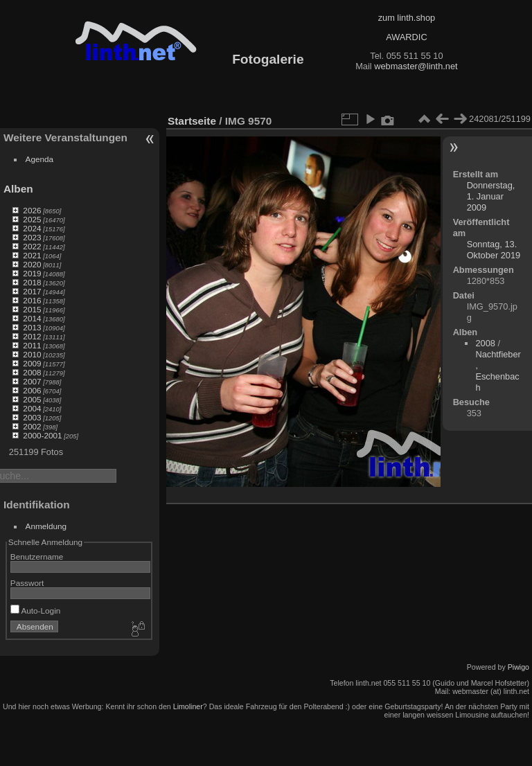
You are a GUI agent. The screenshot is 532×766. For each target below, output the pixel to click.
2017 (32, 291)
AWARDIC (406, 37)
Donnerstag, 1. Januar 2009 (491, 196)
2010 (32, 354)
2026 (32, 210)
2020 (32, 264)
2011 (32, 345)
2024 (32, 228)
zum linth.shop (407, 18)
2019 (32, 273)
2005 (32, 399)
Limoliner (188, 706)
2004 (32, 408)
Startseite (192, 121)
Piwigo (518, 667)
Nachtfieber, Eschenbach (498, 371)
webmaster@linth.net (416, 66)
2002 (32, 426)
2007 (32, 381)
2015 (32, 309)
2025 (32, 219)
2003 (32, 417)
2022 (32, 246)
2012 (32, 336)
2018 (32, 282)
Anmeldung (46, 526)
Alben (18, 189)
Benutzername (37, 556)
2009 (32, 363)
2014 (32, 318)
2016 (32, 300)
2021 (32, 255)
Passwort (27, 583)
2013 (32, 327)
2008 (32, 372)
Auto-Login (36, 611)
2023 (32, 237)
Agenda (40, 159)
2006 (32, 390)
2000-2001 (42, 435)
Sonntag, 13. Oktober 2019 (494, 250)
